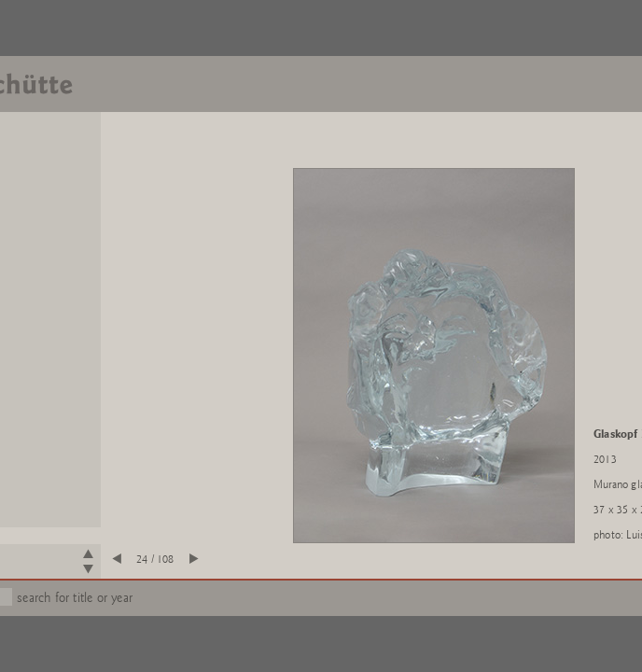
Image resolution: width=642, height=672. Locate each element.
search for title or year (75, 598)
